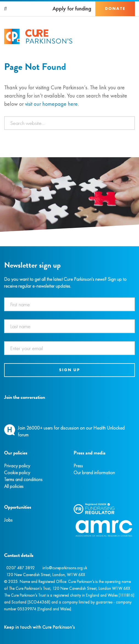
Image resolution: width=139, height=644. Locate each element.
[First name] (69, 304)
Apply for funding (72, 9)
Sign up (69, 370)
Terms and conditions (23, 479)
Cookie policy (17, 472)
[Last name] (69, 326)
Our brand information (94, 472)
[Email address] (69, 348)
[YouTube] (33, 410)
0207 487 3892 (21, 568)
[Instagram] (11, 410)
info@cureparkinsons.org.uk (65, 568)
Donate (115, 8)
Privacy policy (17, 466)
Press (78, 466)
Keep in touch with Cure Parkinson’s (39, 627)
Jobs (8, 520)
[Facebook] (5, 410)
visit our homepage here (51, 104)
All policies (14, 486)
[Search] (6, 9)
